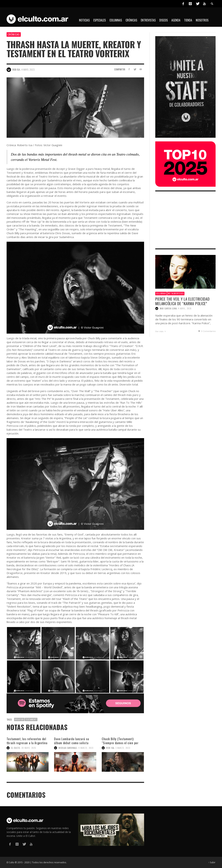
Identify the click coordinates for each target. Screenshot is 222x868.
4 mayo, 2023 (28, 70)
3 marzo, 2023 (123, 748)
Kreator (19, 719)
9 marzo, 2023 (86, 748)
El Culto (16, 748)
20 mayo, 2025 (29, 748)
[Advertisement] (185, 220)
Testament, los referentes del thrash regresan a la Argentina (27, 741)
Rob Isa (110, 748)
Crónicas (14, 34)
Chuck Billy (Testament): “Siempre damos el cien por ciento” (120, 743)
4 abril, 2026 (185, 308)
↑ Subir (212, 862)
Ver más (161, 331)
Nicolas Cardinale (68, 748)
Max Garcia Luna (168, 308)
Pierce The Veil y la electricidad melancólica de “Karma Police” (182, 301)
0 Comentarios (207, 331)
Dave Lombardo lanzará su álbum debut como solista (71, 741)
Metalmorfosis (176, 293)
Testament (31, 719)
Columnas (161, 293)
